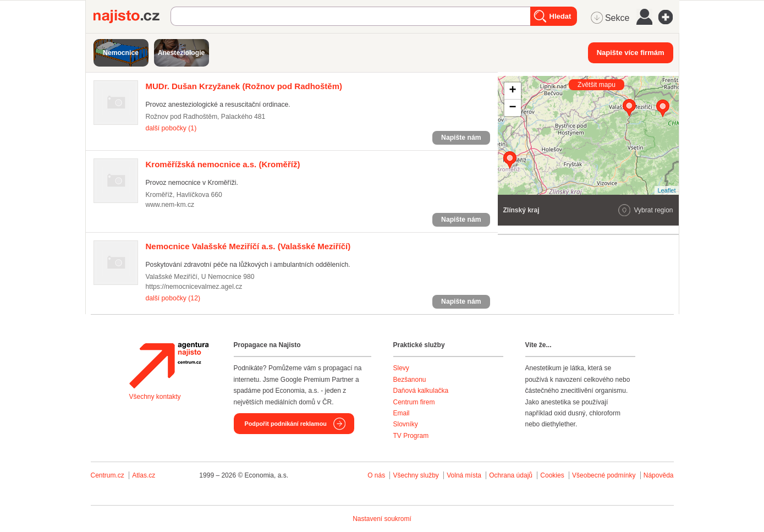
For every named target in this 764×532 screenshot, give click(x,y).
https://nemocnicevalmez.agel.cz (194, 287)
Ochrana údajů (511, 475)
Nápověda (659, 475)
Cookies (552, 475)
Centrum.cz (108, 475)
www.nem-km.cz (170, 205)
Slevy (401, 368)
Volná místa (464, 475)
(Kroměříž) (223, 164)
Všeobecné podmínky (604, 475)
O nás (376, 475)
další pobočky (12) (173, 298)
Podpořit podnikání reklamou (286, 424)
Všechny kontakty (155, 397)
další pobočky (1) (171, 128)
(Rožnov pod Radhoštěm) (244, 86)
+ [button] (512, 91)
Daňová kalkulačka (421, 391)
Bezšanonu (410, 380)
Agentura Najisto (169, 365)
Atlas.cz (144, 475)
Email (402, 413)
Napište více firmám (631, 53)
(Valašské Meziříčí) (248, 246)
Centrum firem (414, 402)
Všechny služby (417, 475)
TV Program (411, 436)
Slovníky (406, 424)
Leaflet (666, 190)
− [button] (512, 108)
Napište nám (461, 138)
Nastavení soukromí (382, 519)
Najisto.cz (132, 17)
